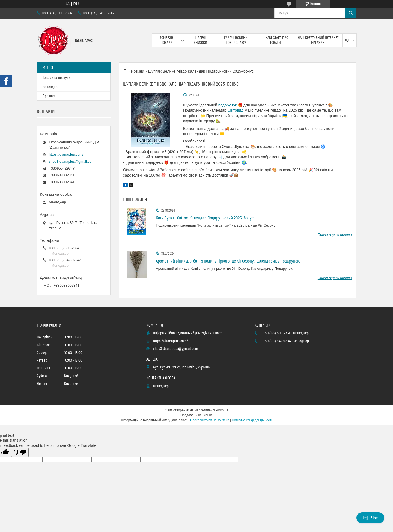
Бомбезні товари (167, 40)
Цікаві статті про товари (275, 40)
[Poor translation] (20, 452)
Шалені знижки (200, 40)
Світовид (235, 110)
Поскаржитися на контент (210, 420)
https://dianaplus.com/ (66, 154)
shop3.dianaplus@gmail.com (72, 161)
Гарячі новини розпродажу (236, 40)
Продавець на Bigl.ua (196, 415)
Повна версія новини (335, 235)
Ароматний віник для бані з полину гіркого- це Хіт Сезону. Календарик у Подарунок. (228, 261)
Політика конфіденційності (252, 420)
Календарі (50, 87)
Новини (137, 71)
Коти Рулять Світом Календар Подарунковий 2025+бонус (205, 218)
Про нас (49, 96)
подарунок (227, 105)
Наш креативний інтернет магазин (318, 40)
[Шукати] (351, 13)
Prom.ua (222, 410)
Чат (370, 518)
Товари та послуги (56, 78)
